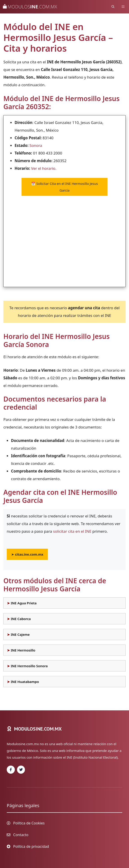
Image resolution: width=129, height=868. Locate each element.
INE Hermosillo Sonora (29, 666)
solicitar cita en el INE (72, 531)
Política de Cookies (29, 823)
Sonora (36, 145)
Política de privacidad (31, 846)
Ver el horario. (44, 168)
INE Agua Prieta (24, 603)
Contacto (21, 835)
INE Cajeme (20, 634)
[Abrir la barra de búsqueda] (113, 7)
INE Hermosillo (23, 650)
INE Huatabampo (25, 682)
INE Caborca (21, 619)
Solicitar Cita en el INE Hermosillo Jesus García (64, 187)
